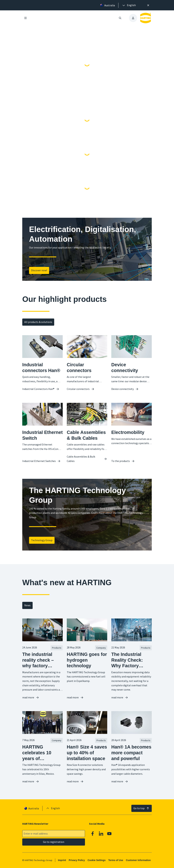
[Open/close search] (120, 18)
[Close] (148, 5)
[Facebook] (93, 834)
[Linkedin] (101, 834)
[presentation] (129, 5)
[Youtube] (109, 834)
